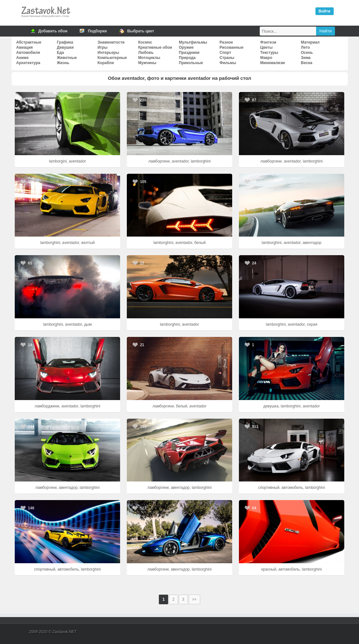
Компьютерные (112, 58)
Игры (103, 47)
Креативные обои (155, 47)
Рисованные (232, 47)
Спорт (225, 53)
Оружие (186, 47)
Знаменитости (111, 42)
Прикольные (191, 63)
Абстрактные (29, 42)
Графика (65, 42)
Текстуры (269, 53)
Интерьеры (108, 53)
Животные (67, 58)
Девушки (65, 47)
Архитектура (28, 63)
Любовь (146, 53)
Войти (325, 11)
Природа (187, 58)
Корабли (106, 63)
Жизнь (63, 63)
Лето (306, 47)
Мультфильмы (193, 42)
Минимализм (273, 63)
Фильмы (228, 63)
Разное (226, 42)
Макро (266, 58)
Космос (145, 42)
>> (194, 599)
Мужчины (147, 63)
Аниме (23, 58)
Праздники (189, 53)
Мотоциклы (149, 58)
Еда (61, 53)
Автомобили (28, 53)
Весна (307, 63)
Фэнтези (268, 42)
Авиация (25, 47)
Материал (310, 42)
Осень (307, 53)
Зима (306, 58)
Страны (227, 58)
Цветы (267, 47)
